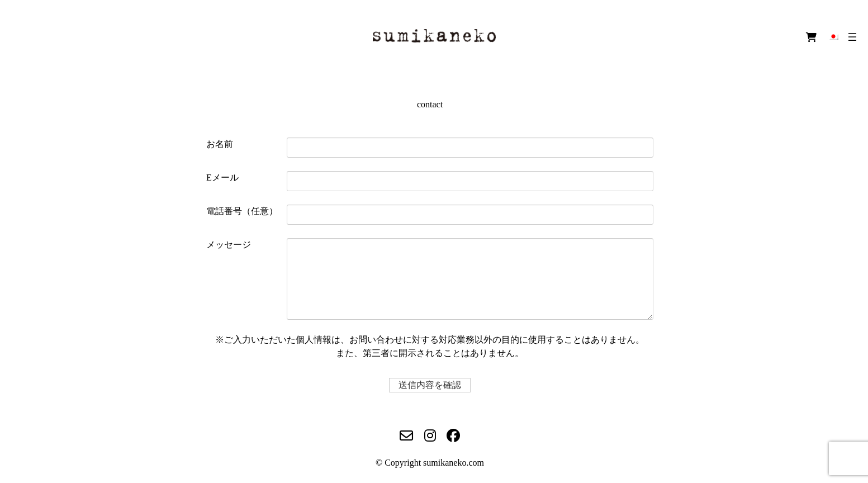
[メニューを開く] (852, 37)
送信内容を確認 (433, 385)
